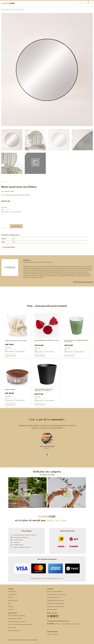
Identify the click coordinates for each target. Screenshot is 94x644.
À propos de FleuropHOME (55, 591)
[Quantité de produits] (5, 226)
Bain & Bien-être (13, 600)
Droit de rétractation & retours (17, 621)
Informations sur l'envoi (15, 618)
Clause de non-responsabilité (55, 606)
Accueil (3, 10)
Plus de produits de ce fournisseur (83, 281)
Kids (9, 603)
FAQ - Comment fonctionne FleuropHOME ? (21, 625)
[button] (39, 454)
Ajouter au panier (16, 226)
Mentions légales (52, 609)
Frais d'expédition (8, 209)
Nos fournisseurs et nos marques (56, 594)
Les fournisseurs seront (54, 597)
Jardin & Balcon (13, 594)
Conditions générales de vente (56, 600)
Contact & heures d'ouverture (17, 615)
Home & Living (12, 591)
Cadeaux (11, 606)
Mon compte (12, 628)
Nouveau (11, 609)
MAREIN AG (5, 182)
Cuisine (10, 597)
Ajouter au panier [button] (10, 355)
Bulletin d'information (14, 631)
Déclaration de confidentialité (55, 603)
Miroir (7, 10)
